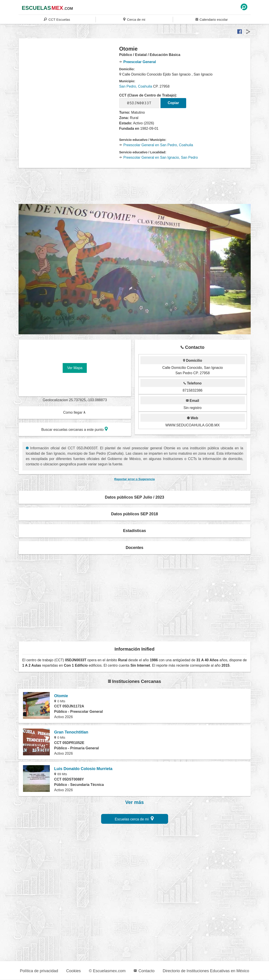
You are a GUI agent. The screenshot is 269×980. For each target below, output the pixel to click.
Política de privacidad (39, 971)
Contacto (144, 971)
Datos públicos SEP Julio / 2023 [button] (135, 497)
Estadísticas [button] (134, 531)
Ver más (134, 802)
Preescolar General (138, 62)
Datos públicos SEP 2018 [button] (135, 514)
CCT (57, 19)
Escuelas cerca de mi (134, 819)
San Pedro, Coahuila (136, 86)
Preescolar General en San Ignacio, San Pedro (158, 157)
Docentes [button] (134, 548)
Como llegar (75, 412)
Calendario (212, 19)
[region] (69, 81)
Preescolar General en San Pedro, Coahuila (156, 145)
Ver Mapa (75, 368)
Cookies (74, 971)
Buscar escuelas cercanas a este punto (75, 429)
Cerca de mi (134, 19)
